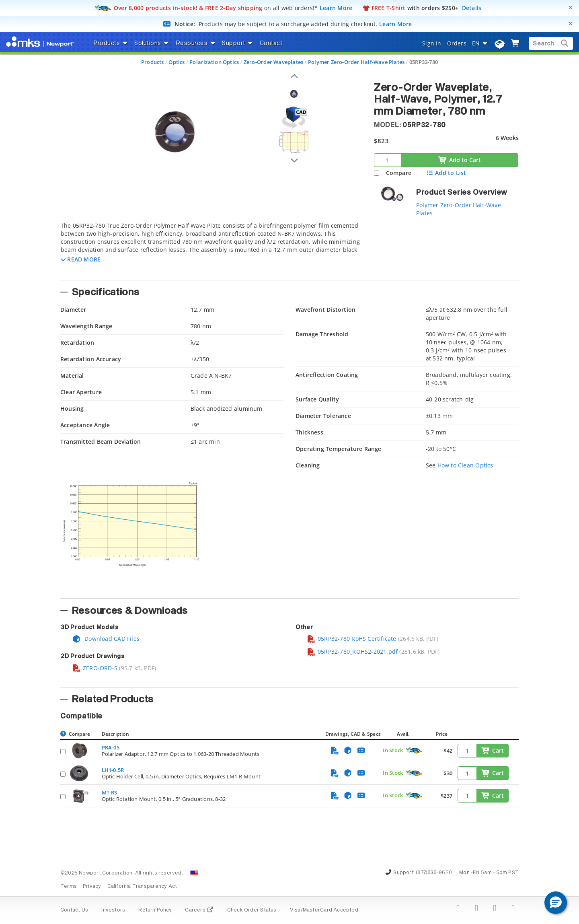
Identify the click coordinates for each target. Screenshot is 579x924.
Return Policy (155, 910)
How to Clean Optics (465, 465)
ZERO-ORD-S (95, 668)
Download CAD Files (106, 639)
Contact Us (74, 910)
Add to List (446, 173)
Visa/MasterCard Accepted (324, 910)
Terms (69, 887)
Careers (199, 910)
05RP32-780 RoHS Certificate (352, 639)
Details (472, 8)
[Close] (571, 7)
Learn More (336, 8)
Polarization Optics (214, 62)
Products (153, 62)
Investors (113, 910)
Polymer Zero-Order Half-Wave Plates (356, 62)
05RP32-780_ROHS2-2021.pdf (352, 651)
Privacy (92, 887)
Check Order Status (252, 910)
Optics (177, 62)
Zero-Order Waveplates (273, 62)
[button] (81, 259)
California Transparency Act (142, 887)
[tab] (211, 249)
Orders (457, 43)
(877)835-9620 (434, 873)
